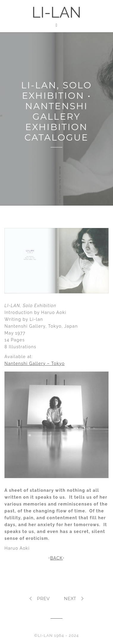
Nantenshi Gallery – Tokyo (35, 363)
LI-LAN (56, 12)
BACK (56, 558)
